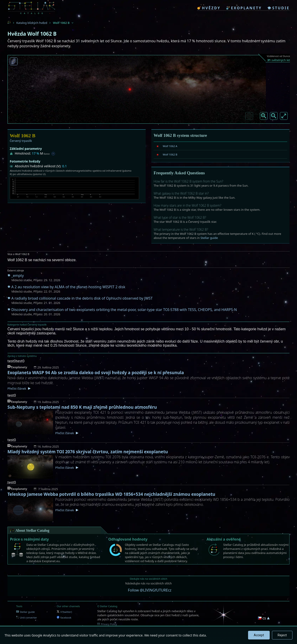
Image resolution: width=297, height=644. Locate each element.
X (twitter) (64, 612)
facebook (64, 618)
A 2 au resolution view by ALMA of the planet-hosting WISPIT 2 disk (68, 287)
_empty (18, 276)
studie (278, 8)
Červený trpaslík (21, 141)
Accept (259, 635)
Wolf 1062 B (170, 154)
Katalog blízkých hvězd (32, 23)
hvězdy (209, 8)
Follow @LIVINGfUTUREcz (150, 590)
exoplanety (244, 8)
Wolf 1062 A (170, 146)
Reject (282, 635)
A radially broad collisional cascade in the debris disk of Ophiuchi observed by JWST (82, 298)
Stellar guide (209, 238)
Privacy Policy (107, 624)
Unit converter (27, 618)
